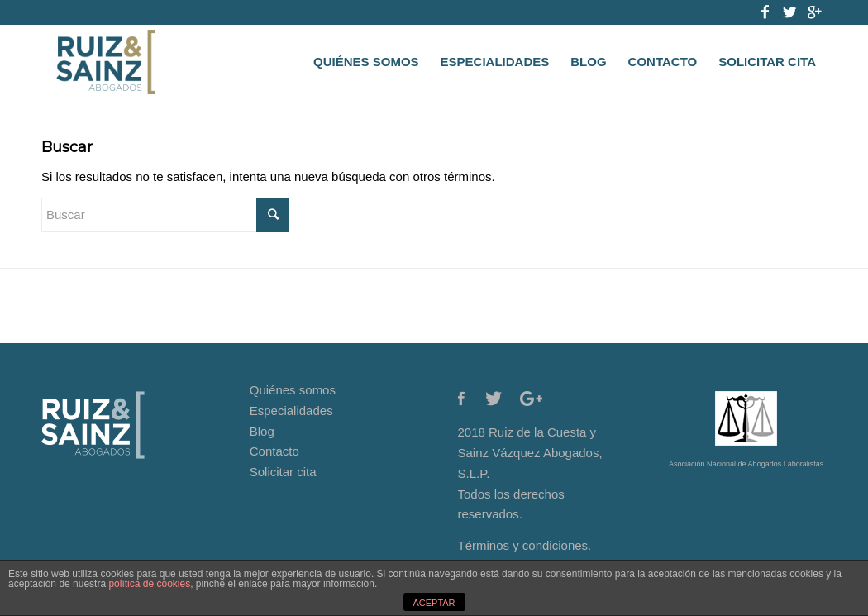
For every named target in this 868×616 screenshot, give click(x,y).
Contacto (274, 451)
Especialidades (291, 411)
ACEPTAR (434, 603)
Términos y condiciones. (525, 545)
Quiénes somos (293, 390)
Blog (262, 431)
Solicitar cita (283, 472)
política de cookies (149, 584)
